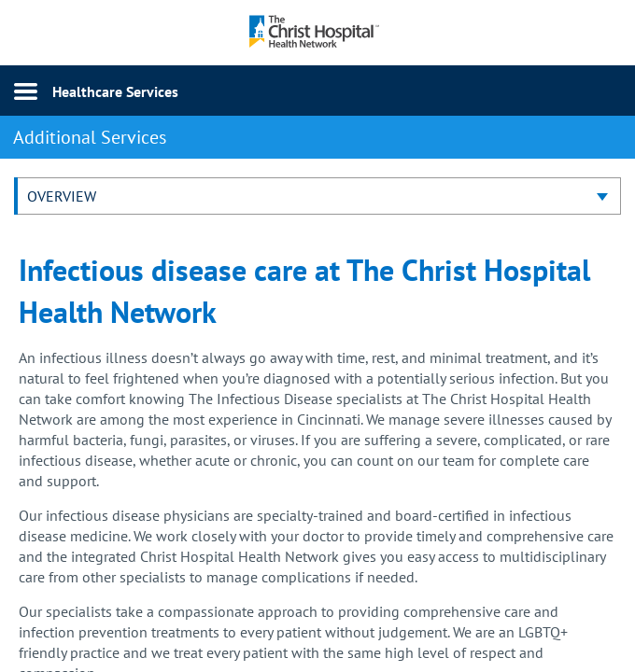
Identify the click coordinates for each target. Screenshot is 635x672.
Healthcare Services (115, 91)
